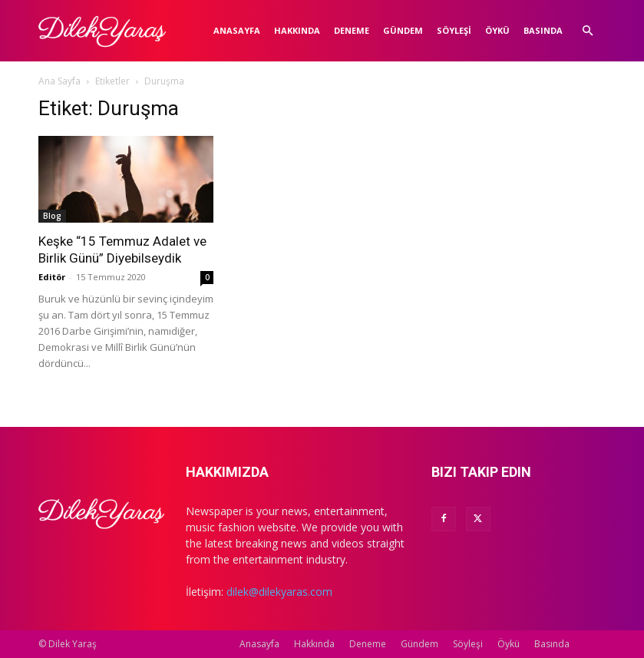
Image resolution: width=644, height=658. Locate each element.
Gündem (403, 30)
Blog (52, 216)
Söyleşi (454, 30)
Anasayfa (237, 30)
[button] (588, 31)
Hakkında (297, 30)
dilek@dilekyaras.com (279, 592)
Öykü (497, 30)
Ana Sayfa (59, 81)
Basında (543, 30)
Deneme (352, 30)
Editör (52, 277)
